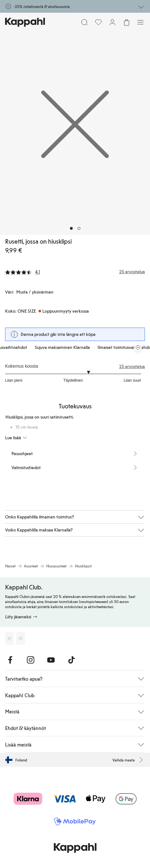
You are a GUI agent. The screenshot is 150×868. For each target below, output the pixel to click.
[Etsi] (84, 22)
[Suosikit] (98, 22)
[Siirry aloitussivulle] (25, 22)
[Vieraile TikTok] (71, 660)
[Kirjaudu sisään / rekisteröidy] (112, 22)
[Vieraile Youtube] (51, 660)
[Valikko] (140, 22)
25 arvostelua (132, 366)
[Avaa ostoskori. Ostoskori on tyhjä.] (126, 22)
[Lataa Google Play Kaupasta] (21, 638)
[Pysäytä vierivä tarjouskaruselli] (138, 347)
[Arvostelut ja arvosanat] (75, 272)
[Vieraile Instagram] (31, 660)
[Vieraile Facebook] (10, 660)
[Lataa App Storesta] (9, 638)
